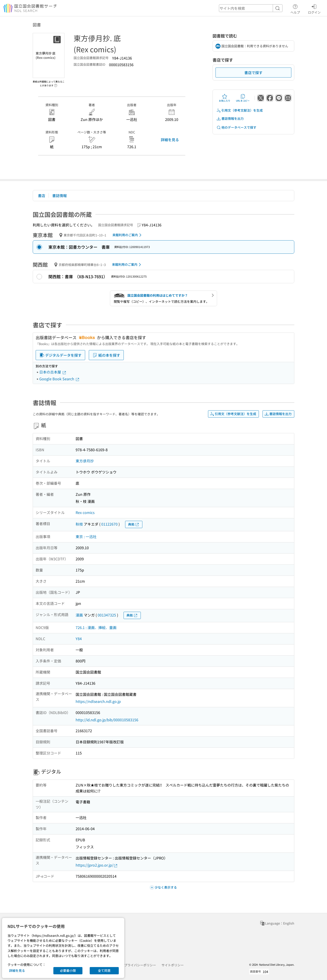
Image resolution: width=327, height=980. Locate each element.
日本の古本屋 (53, 372)
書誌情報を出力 (230, 119)
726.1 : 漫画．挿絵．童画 (96, 627)
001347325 (107, 615)
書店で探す (253, 73)
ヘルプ (295, 8)
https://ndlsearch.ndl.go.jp (98, 701)
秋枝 (79, 524)
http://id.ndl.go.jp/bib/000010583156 (107, 720)
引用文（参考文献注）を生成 (240, 110)
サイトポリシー (173, 965)
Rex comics (85, 512)
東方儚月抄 (85, 461)
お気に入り (225, 98)
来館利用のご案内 (128, 235)
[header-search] (251, 8)
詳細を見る (170, 140)
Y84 (79, 639)
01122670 (109, 524)
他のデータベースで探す (236, 127)
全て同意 (104, 970)
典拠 (134, 524)
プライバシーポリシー (140, 965)
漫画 (79, 615)
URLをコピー (243, 98)
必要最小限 (68, 970)
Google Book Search (59, 379)
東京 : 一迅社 (86, 536)
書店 (42, 195)
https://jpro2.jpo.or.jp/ (97, 865)
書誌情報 (59, 195)
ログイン (314, 8)
